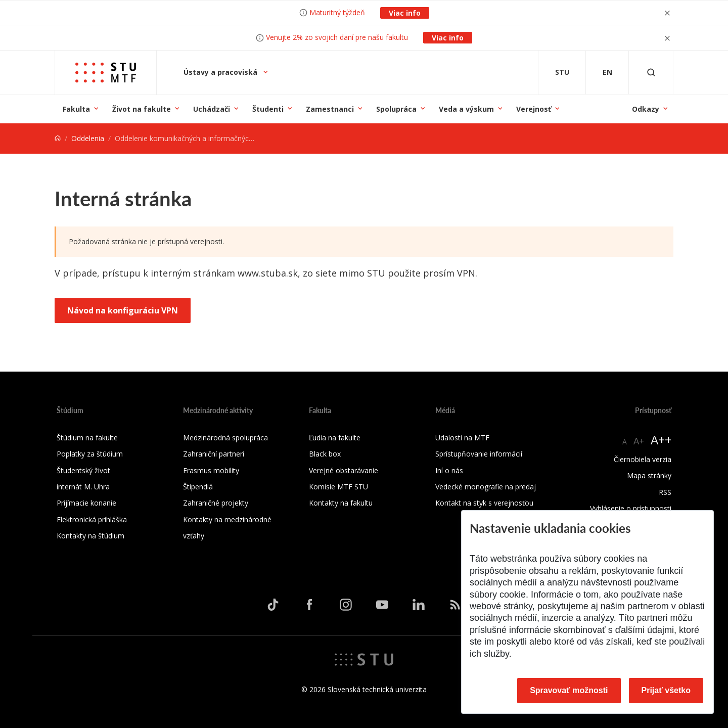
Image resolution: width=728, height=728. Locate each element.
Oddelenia (88, 138)
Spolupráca (396, 109)
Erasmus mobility (211, 470)
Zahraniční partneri (214, 454)
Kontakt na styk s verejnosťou (484, 503)
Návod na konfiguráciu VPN (123, 310)
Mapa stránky (649, 475)
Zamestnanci (330, 109)
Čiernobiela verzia (643, 459)
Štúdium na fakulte (87, 438)
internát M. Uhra (83, 487)
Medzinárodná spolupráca (225, 438)
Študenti (268, 109)
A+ (639, 441)
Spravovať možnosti (569, 690)
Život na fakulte (142, 109)
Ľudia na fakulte (335, 438)
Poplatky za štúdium (90, 454)
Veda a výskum (466, 109)
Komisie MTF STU (338, 487)
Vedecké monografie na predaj (486, 487)
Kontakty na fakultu (341, 503)
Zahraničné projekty (216, 503)
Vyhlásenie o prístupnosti (631, 508)
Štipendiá (198, 487)
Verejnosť (534, 109)
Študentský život (83, 470)
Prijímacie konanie (86, 503)
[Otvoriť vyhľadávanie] (651, 73)
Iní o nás (449, 470)
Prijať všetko (666, 690)
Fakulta (76, 109)
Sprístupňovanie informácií (479, 454)
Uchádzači (212, 109)
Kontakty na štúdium (90, 536)
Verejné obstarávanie (344, 470)
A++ (661, 440)
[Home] (58, 138)
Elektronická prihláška (92, 519)
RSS (665, 492)
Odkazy (646, 109)
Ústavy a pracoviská (221, 72)
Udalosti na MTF (462, 438)
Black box (325, 454)
